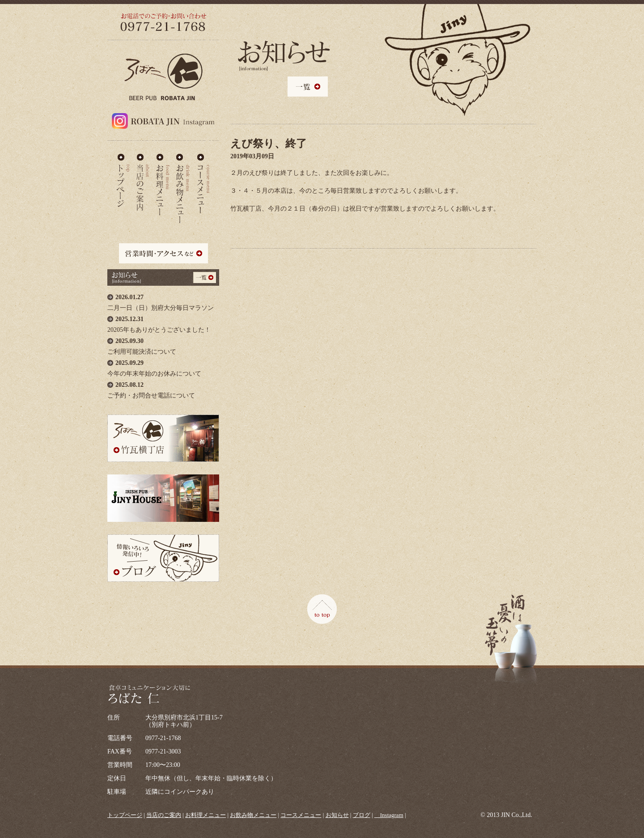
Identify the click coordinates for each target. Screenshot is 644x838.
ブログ (362, 815)
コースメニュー (203, 181)
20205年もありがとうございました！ (163, 322)
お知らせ (337, 815)
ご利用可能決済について (163, 344)
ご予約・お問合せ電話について (163, 388)
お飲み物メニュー (183, 181)
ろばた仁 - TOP (123, 181)
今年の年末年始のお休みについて (163, 366)
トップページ (125, 815)
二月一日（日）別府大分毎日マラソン (163, 300)
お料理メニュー (163, 181)
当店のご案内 (143, 181)
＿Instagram (389, 815)
